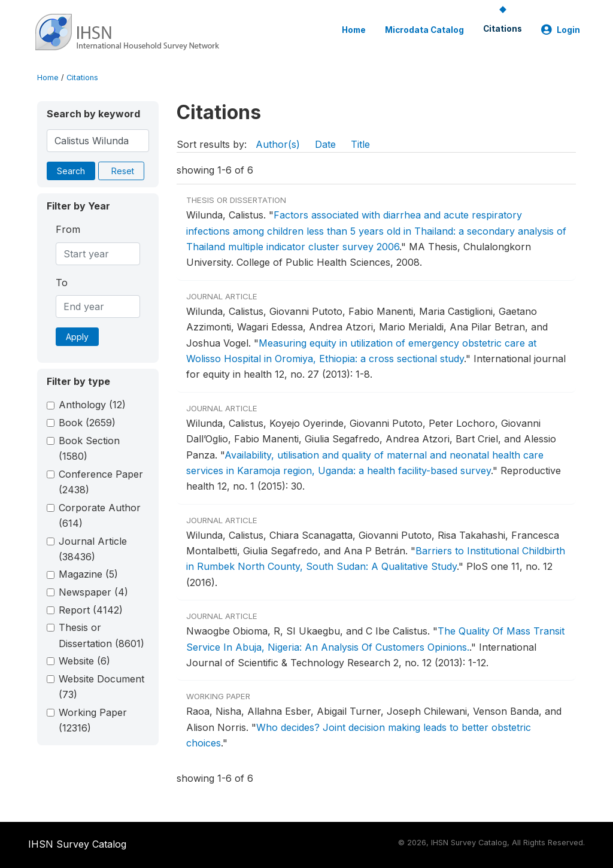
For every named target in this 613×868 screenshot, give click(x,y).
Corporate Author (100, 515)
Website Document (101, 687)
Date (325, 144)
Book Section (89, 448)
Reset (123, 171)
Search (71, 171)
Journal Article (93, 549)
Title (360, 144)
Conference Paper (101, 482)
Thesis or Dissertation (101, 635)
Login (561, 30)
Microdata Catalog (424, 30)
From (68, 229)
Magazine (88, 574)
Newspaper (93, 592)
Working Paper (93, 720)
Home (354, 30)
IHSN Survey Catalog (77, 844)
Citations (503, 29)
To (62, 283)
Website (84, 661)
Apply (77, 337)
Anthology (92, 405)
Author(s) (278, 144)
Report (91, 610)
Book (87, 423)
